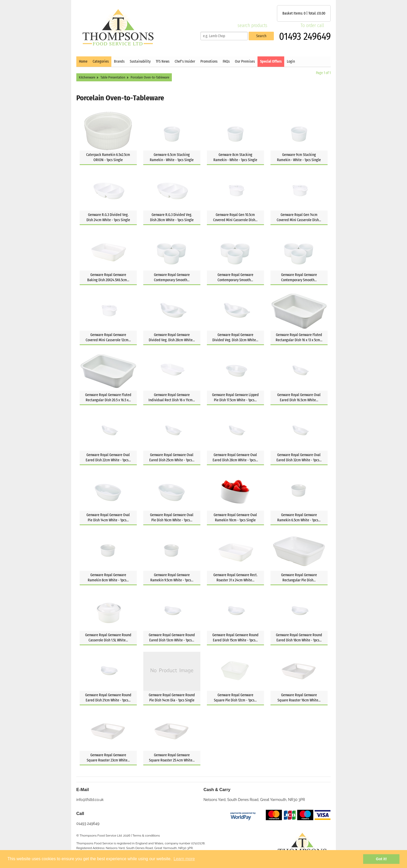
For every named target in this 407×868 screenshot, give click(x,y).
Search (261, 36)
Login (291, 61)
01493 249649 (305, 36)
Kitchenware (87, 77)
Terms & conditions (146, 836)
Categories (101, 61)
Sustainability (140, 61)
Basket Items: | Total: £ (304, 13)
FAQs (226, 61)
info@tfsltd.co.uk (90, 800)
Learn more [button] (184, 859)
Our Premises (245, 61)
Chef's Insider (185, 61)
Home (83, 61)
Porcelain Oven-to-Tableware (150, 77)
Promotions (209, 61)
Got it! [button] (381, 859)
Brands (119, 61)
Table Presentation (113, 77)
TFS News (163, 61)
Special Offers (271, 61)
